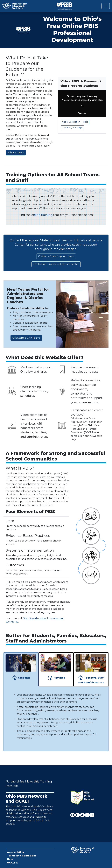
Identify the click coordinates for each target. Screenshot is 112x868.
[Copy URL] (82, 106)
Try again (82, 113)
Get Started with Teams (26, 338)
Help (86, 122)
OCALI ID (13, 863)
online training (42, 215)
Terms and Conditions (22, 856)
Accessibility (16, 852)
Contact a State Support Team (56, 256)
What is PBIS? (16, 153)
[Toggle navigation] (106, 6)
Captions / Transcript (72, 128)
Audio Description (71, 122)
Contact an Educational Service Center (56, 264)
